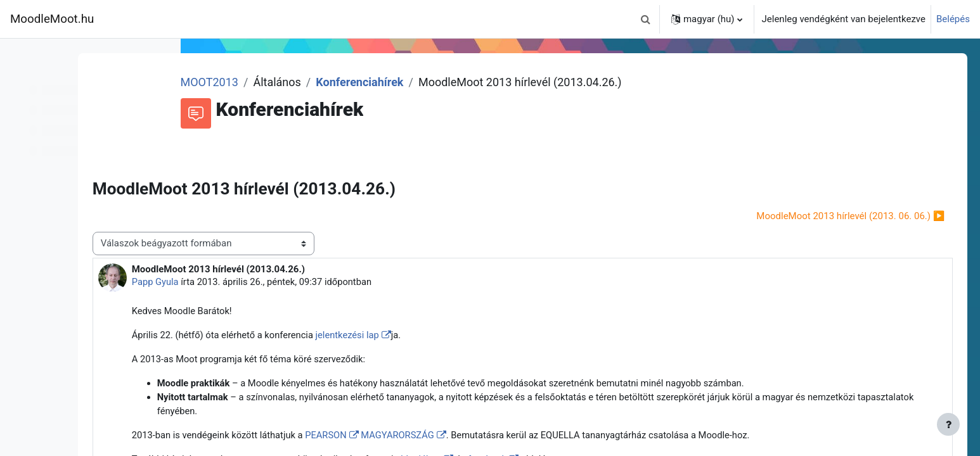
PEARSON (443, 438)
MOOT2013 (309, 82)
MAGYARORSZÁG (516, 438)
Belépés (953, 19)
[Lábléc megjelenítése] (948, 424)
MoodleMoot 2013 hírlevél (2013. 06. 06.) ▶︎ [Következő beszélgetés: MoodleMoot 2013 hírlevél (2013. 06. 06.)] (833, 216)
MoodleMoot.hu (52, 19)
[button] (646, 19)
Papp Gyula (269, 282)
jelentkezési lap (465, 336)
